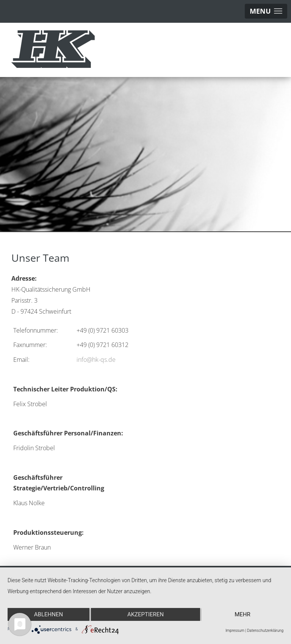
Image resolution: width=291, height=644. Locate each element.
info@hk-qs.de (96, 360)
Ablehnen (48, 614)
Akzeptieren (145, 614)
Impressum (235, 631)
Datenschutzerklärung (265, 631)
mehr (242, 614)
